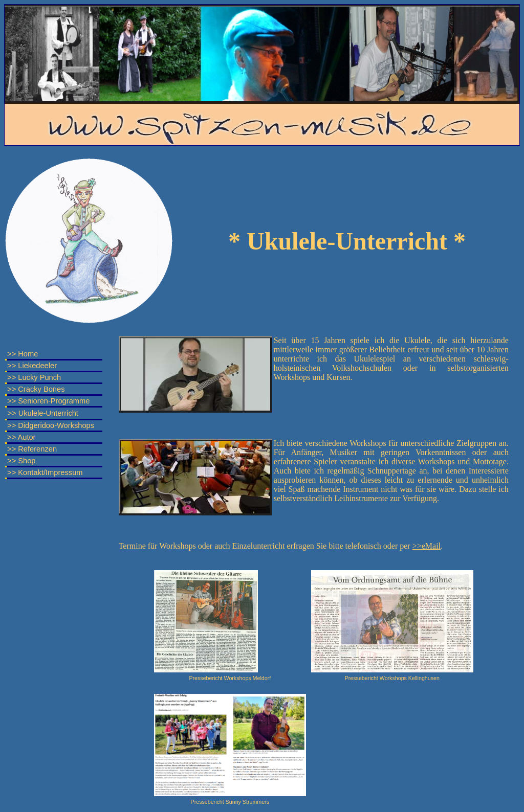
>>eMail (427, 546)
